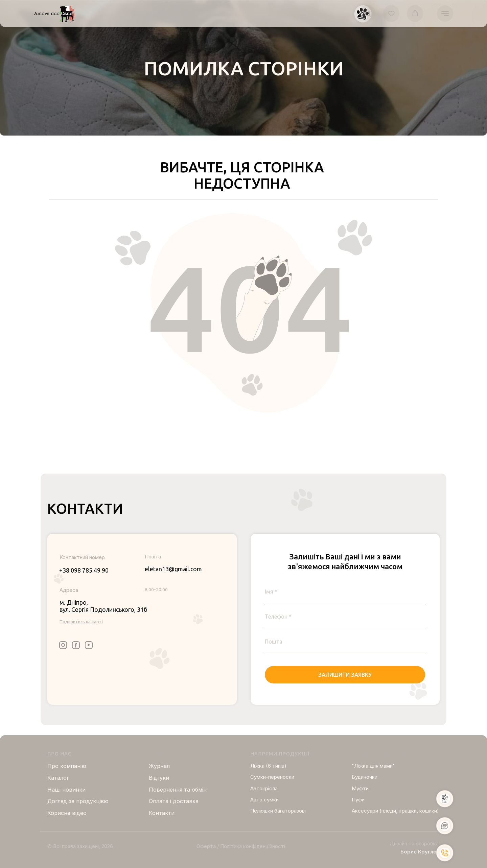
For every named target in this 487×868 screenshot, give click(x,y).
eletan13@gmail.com (173, 569)
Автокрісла (264, 788)
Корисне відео (67, 813)
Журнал (159, 766)
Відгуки (159, 778)
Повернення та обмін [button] (178, 790)
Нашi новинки (66, 790)
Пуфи (358, 800)
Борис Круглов (420, 852)
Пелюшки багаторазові (278, 811)
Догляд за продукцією (78, 801)
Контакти (162, 813)
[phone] (345, 617)
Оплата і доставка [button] (174, 801)
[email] (345, 642)
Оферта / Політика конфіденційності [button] (241, 846)
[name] (345, 592)
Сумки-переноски (272, 777)
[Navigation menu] (445, 14)
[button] (368, 13)
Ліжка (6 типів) (268, 766)
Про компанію (67, 766)
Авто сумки (264, 800)
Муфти (360, 788)
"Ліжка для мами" (373, 766)
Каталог (58, 778)
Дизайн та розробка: (415, 843)
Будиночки (365, 777)
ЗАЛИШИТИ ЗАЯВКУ (345, 675)
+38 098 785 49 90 (84, 570)
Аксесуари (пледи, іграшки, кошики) (395, 811)
